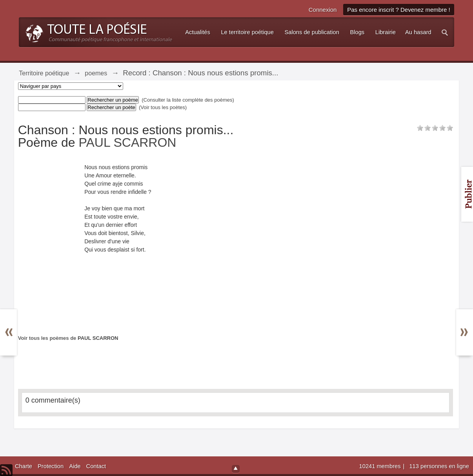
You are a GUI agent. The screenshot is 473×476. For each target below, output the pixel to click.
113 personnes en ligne (439, 466)
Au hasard (418, 32)
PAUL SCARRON (128, 142)
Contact (96, 466)
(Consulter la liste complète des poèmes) (188, 100)
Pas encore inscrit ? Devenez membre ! (399, 10)
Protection (51, 466)
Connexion (323, 10)
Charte (24, 466)
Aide (75, 466)
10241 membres (381, 466)
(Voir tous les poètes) (163, 107)
